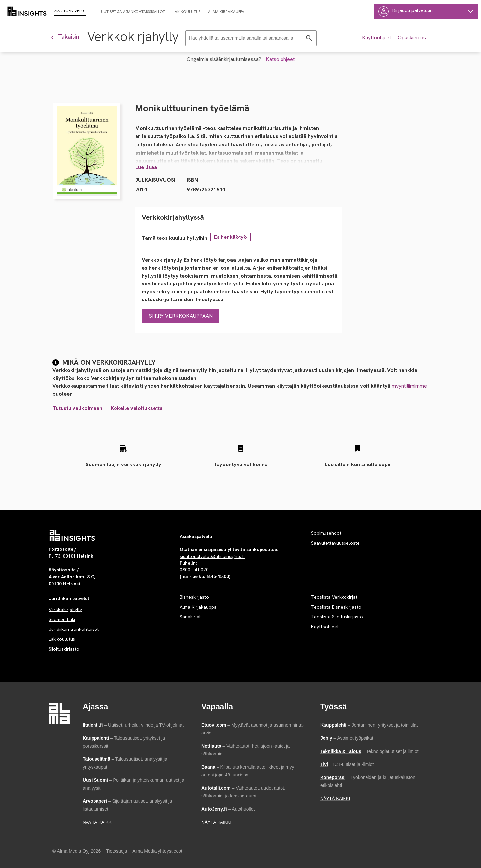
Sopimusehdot (326, 533)
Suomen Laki (62, 619)
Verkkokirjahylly (65, 610)
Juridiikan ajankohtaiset (74, 629)
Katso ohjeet (280, 59)
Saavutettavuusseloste (335, 543)
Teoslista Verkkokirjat (334, 597)
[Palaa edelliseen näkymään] (68, 37)
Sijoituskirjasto (64, 649)
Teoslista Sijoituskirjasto (337, 617)
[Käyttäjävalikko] (426, 12)
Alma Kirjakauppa (198, 607)
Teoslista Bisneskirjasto (336, 607)
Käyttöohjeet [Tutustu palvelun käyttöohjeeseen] (376, 38)
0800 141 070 (194, 570)
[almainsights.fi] (27, 11)
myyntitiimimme (409, 386)
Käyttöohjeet (325, 627)
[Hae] (309, 38)
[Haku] (251, 38)
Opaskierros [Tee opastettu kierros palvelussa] (412, 38)
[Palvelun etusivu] (72, 535)
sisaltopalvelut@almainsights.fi (212, 556)
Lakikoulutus (62, 639)
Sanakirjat (190, 617)
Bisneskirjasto (194, 597)
